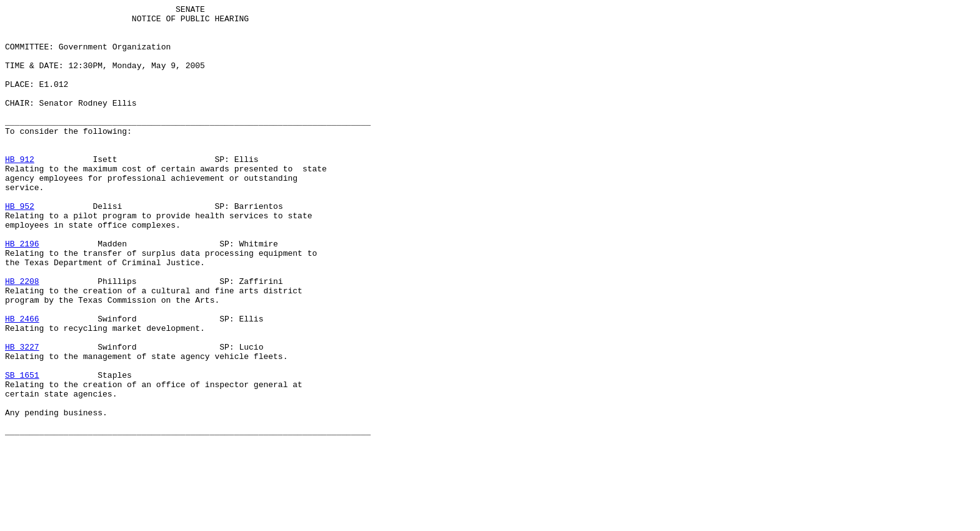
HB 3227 (22, 416)
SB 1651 (22, 450)
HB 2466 (22, 382)
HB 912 (20, 191)
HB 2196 (22, 292)
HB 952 (20, 247)
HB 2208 (22, 337)
